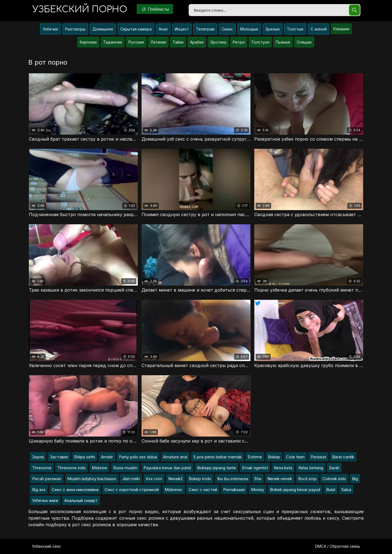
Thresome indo (72, 468)
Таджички (113, 42)
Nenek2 (175, 479)
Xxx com (154, 479)
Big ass (39, 490)
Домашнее (103, 29)
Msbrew (99, 468)
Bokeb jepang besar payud (295, 490)
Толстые (295, 29)
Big (355, 479)
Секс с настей (203, 490)
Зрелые (273, 29)
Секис (227, 29)
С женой (319, 29)
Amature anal (175, 457)
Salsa (346, 490)
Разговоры (75, 29)
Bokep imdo (200, 479)
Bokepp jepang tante (217, 468)
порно (80, 9)
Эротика (218, 42)
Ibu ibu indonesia (233, 479)
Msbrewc (174, 490)
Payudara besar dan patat (167, 468)
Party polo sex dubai (138, 457)
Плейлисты (155, 9)
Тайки (178, 42)
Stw (258, 479)
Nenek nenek (280, 479)
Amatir (107, 457)
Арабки (197, 42)
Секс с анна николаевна (75, 490)
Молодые (249, 29)
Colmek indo (334, 479)
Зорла (38, 457)
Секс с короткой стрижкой (132, 490)
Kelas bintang (311, 468)
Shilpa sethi (85, 457)
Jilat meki (131, 479)
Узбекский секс (46, 546)
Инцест (182, 29)
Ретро (239, 42)
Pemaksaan (234, 490)
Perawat (318, 457)
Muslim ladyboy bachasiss (92, 479)
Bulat (331, 490)
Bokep (274, 457)
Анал (163, 29)
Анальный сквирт (81, 500)
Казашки (341, 29)
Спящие (304, 42)
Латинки (158, 42)
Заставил (59, 457)
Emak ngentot (255, 468)
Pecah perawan (47, 479)
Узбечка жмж (45, 500)
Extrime (255, 457)
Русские (136, 42)
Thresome (42, 468)
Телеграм (205, 29)
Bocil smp (307, 479)
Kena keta (283, 468)
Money (258, 490)
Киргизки (88, 42)
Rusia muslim (125, 468)
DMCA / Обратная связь (338, 546)
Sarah (334, 468)
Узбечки (50, 29)
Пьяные (283, 42)
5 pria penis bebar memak (218, 457)
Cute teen (295, 457)
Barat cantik (343, 457)
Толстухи (260, 42)
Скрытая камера (136, 29)
